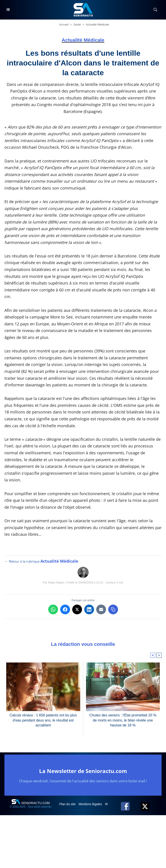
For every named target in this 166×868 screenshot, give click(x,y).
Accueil (64, 25)
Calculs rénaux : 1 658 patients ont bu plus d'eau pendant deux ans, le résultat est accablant (43, 720)
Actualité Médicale (97, 25)
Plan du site (68, 804)
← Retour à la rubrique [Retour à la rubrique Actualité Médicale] (41, 561)
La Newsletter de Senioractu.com (83, 771)
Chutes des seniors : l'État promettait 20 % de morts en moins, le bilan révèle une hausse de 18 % (123, 720)
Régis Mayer (56, 582)
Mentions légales (91, 804)
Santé (77, 25)
